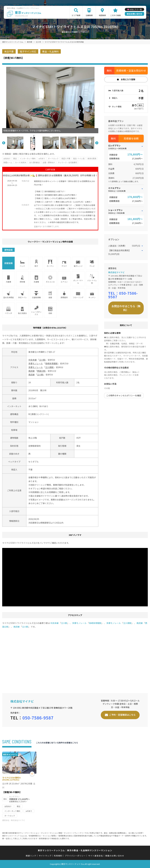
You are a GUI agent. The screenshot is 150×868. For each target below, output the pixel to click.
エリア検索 (76, 15)
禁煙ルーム (8, 162)
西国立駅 (41, 371)
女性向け (7, 158)
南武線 (31, 371)
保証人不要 (66, 158)
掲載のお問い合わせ (115, 856)
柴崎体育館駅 (51, 363)
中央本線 (33, 360)
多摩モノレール (36, 363)
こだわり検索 (115, 15)
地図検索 (102, 15)
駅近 (15, 158)
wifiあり (42, 158)
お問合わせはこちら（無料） (126, 308)
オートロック (53, 158)
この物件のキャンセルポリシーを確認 (124, 395)
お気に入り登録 (128, 79)
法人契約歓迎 (34, 162)
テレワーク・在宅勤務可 (68, 162)
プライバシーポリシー (75, 856)
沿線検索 (89, 15)
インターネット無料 (28, 158)
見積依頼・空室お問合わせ (131, 70)
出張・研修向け (49, 162)
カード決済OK (21, 162)
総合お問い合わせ (134, 14)
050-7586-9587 (123, 295)
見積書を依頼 (131, 138)
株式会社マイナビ (116, 272)
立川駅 (42, 360)
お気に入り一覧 (136, 9)
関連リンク (31, 856)
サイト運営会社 (96, 856)
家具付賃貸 (92, 158)
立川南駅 (49, 367)
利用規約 (58, 856)
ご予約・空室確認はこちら (122, 715)
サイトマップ (45, 856)
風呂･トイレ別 (79, 158)
